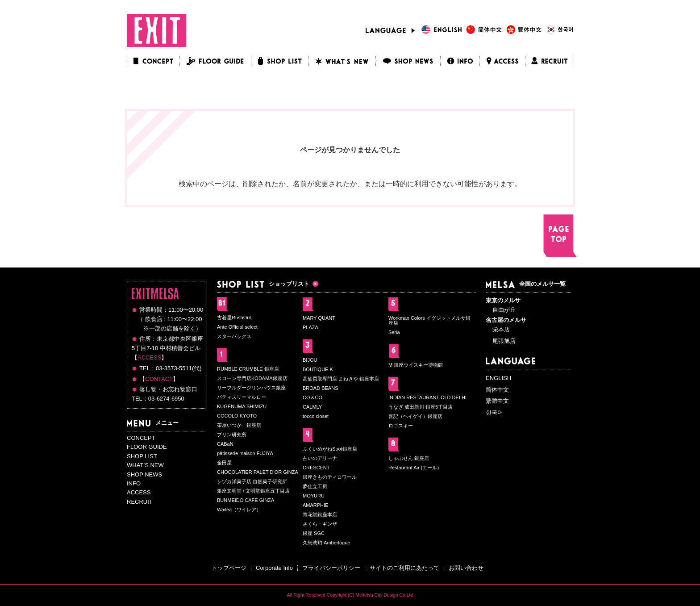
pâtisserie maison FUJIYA (245, 453)
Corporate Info (274, 568)
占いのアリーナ (320, 458)
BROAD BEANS (320, 388)
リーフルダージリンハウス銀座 (251, 388)
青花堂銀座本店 (320, 514)
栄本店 (501, 329)
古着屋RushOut (234, 318)
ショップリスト (263, 284)
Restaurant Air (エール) (414, 468)
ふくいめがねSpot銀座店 (330, 449)
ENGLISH (498, 378)
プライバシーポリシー (331, 568)
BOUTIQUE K (318, 369)
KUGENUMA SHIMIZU (242, 406)
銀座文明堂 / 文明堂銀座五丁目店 (253, 491)
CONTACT (159, 379)
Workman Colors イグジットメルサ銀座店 (429, 320)
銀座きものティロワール (330, 477)
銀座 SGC (314, 533)
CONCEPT (141, 438)
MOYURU (314, 496)
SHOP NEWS (144, 474)
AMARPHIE (315, 505)
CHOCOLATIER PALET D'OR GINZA (258, 472)
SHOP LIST (142, 456)
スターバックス (234, 336)
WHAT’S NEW (145, 465)
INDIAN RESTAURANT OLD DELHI (427, 397)
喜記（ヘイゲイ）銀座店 (415, 416)
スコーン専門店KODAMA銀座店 (252, 378)
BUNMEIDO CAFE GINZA (246, 500)
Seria (394, 332)
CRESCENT (316, 468)
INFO (134, 483)
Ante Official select (237, 327)
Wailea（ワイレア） (239, 510)
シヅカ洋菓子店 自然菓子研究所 (252, 481)
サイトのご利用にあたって (404, 568)
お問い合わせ (466, 568)
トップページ (229, 568)
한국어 (494, 412)
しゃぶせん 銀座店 (409, 458)
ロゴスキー (401, 426)
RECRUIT (140, 502)
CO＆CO (312, 397)
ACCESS (149, 357)
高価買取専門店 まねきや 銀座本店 (341, 379)
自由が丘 (504, 310)
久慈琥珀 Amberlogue (326, 543)
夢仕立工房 (315, 486)
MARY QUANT (319, 318)
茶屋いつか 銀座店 (239, 425)
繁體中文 (497, 401)
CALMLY (312, 407)
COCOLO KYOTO (237, 416)
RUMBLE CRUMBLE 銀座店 (248, 369)
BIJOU (310, 360)
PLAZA (310, 327)
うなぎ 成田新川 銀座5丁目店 (421, 407)
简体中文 (497, 390)
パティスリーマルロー (242, 397)
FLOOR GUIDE (147, 447)
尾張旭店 (504, 341)
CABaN (225, 444)
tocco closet (316, 416)
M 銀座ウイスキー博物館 (416, 365)
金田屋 (224, 463)
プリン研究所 (232, 435)
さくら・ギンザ (320, 524)
